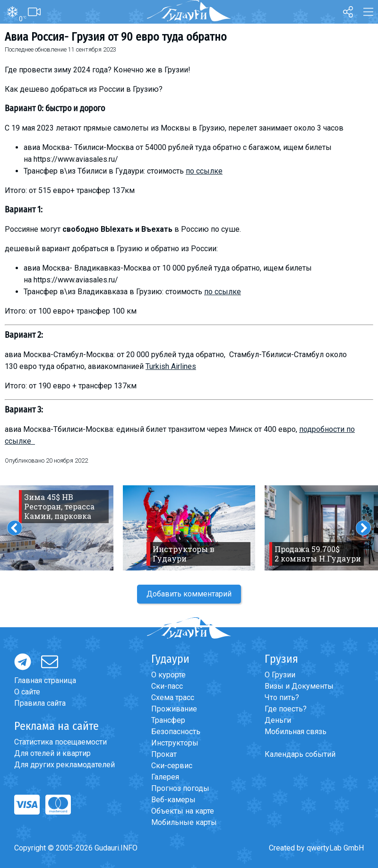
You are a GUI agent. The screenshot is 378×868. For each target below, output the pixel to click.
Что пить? (282, 697)
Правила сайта (40, 703)
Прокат (164, 754)
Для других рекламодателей (64, 765)
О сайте (27, 692)
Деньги (278, 720)
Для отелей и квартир (52, 753)
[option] (189, 528)
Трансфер (168, 720)
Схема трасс (173, 697)
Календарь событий (300, 754)
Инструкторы (175, 743)
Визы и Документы (299, 686)
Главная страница (45, 680)
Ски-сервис (172, 766)
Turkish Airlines (171, 366)
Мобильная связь (296, 732)
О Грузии (280, 675)
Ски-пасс (167, 686)
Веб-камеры (173, 800)
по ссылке (204, 171)
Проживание (174, 709)
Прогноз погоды (180, 788)
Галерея (165, 777)
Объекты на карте (183, 811)
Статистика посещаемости (60, 742)
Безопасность (176, 732)
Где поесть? (286, 709)
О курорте (168, 675)
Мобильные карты (184, 822)
